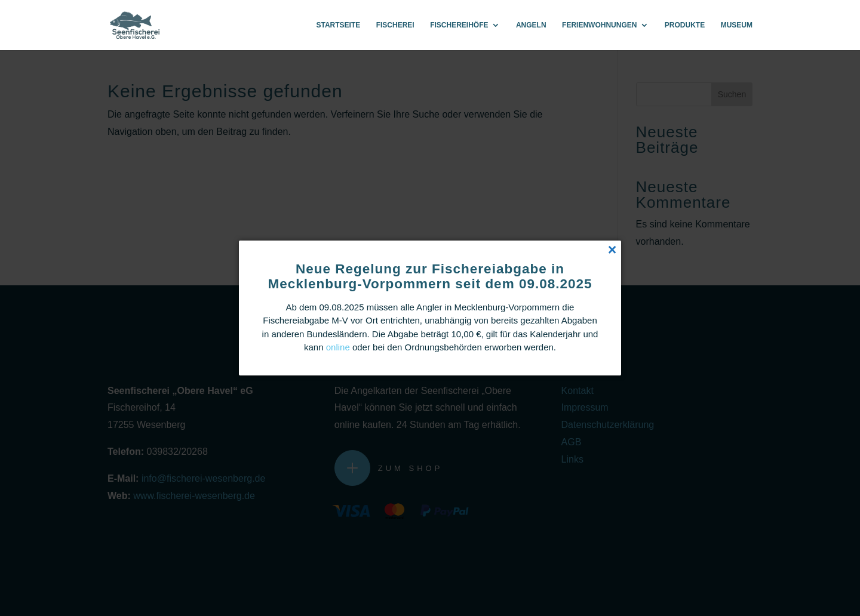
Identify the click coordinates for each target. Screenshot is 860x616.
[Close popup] (612, 250)
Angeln (531, 25)
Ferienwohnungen (599, 25)
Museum (737, 25)
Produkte (685, 25)
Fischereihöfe (459, 25)
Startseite (338, 25)
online (338, 347)
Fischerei (395, 25)
